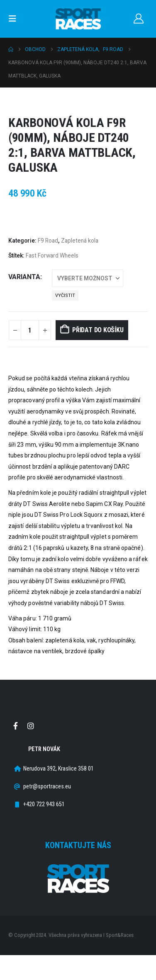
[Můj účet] (138, 19)
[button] (15, 19)
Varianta (24, 277)
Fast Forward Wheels (52, 255)
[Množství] (30, 330)
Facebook (15, 726)
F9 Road (48, 241)
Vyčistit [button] (65, 295)
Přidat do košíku (98, 330)
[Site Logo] (78, 19)
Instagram (31, 726)
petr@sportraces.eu (47, 787)
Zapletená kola (80, 241)
